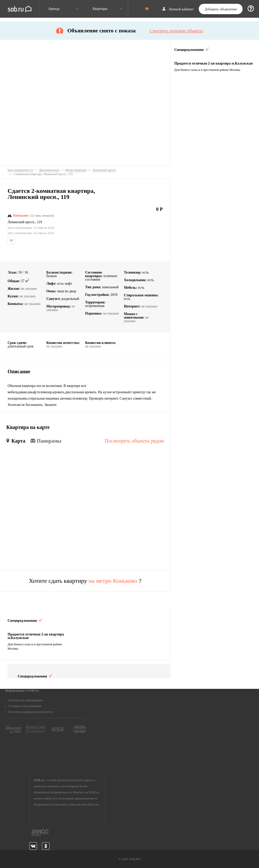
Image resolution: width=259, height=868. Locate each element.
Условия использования (25, 706)
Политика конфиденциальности (30, 712)
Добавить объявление (221, 9)
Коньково (21, 216)
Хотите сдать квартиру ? (85, 581)
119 (39, 222)
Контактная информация (26, 700)
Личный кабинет (181, 9)
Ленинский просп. (21, 222)
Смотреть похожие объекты (176, 31)
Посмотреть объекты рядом (134, 441)
